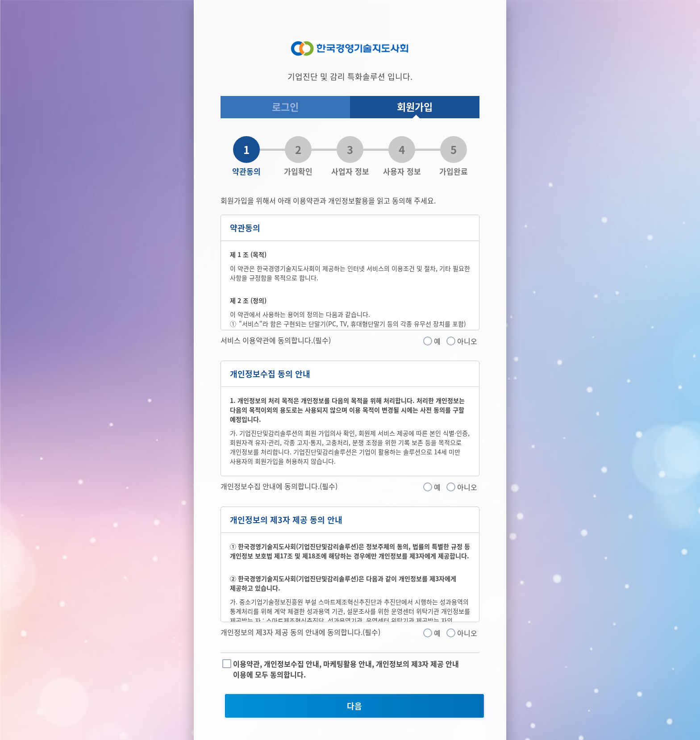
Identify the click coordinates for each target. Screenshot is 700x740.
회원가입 (415, 106)
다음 (354, 706)
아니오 (467, 341)
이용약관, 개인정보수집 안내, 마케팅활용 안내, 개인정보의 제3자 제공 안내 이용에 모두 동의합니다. (346, 669)
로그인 (285, 106)
